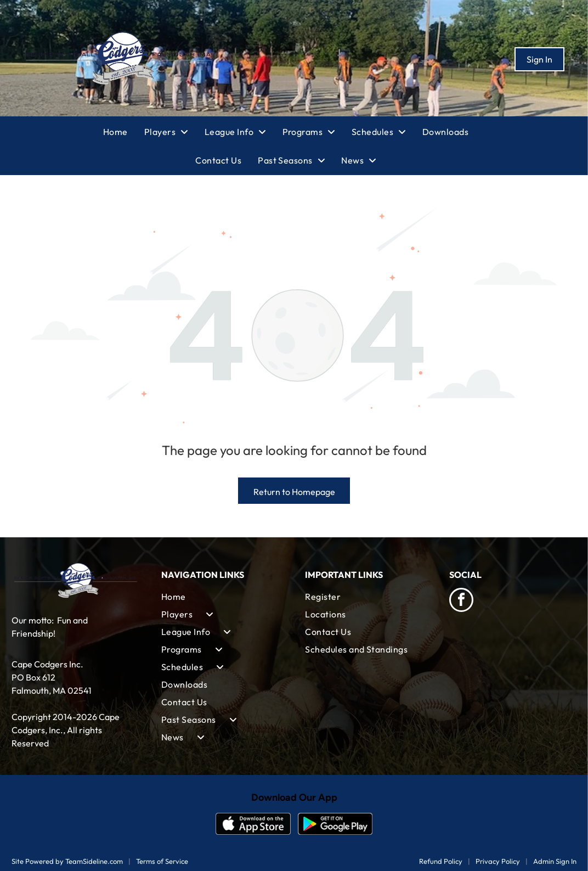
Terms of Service (162, 861)
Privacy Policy (498, 861)
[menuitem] (124, 132)
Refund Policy (441, 861)
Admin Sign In (555, 861)
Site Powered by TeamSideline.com (67, 861)
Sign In (539, 59)
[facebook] (461, 601)
